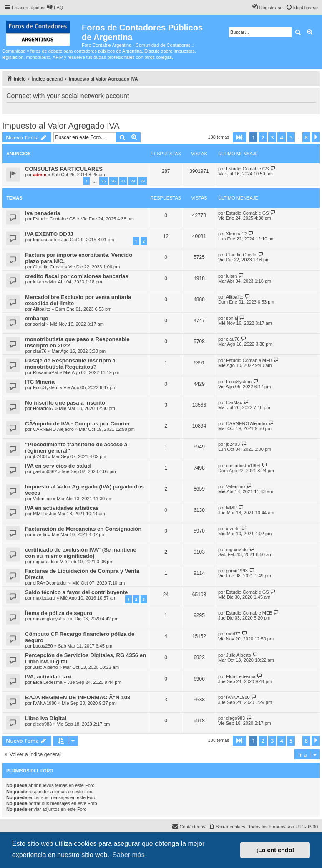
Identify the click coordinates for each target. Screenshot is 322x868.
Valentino (42, 499)
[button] (239, 137)
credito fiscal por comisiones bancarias (77, 276)
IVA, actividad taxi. (49, 677)
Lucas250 (43, 646)
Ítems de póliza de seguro (59, 613)
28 (133, 181)
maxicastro (44, 598)
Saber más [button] (128, 855)
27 (123, 181)
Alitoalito (42, 309)
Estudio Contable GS (248, 169)
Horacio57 (43, 408)
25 (103, 181)
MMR (38, 514)
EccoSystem (46, 387)
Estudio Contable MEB (249, 360)
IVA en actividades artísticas (62, 508)
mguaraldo (44, 562)
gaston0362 (45, 471)
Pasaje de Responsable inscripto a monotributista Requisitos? (70, 364)
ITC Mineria (40, 382)
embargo (37, 318)
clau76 (40, 351)
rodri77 (233, 634)
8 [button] (306, 137)
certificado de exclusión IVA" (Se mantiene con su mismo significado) (81, 553)
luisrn (38, 282)
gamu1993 (237, 571)
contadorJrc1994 (243, 466)
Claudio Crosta (48, 267)
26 (113, 181)
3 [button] (272, 137)
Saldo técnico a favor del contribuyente (76, 592)
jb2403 (40, 456)
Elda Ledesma (48, 682)
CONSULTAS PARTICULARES (64, 169)
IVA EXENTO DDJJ (49, 234)
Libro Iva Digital (46, 718)
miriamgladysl (47, 619)
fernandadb (45, 240)
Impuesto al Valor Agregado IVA (61, 126)
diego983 (42, 724)
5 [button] (291, 137)
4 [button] (281, 137)
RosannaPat (46, 372)
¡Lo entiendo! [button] (275, 850)
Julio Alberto (45, 667)
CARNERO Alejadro (53, 429)
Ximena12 (236, 234)
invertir (40, 534)
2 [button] (263, 137)
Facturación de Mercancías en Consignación (83, 529)
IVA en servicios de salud (58, 466)
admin (40, 175)
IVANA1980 (45, 703)
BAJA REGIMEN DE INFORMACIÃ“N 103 (78, 697)
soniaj (39, 324)
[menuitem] (55, 8)
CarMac (234, 402)
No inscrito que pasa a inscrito (65, 403)
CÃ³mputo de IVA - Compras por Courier (77, 424)
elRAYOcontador (50, 583)
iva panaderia (43, 213)
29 (143, 181)
